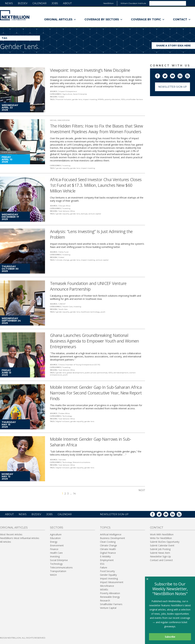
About (67, 3)
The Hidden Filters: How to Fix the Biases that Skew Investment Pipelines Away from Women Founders (96, 129)
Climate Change (108, 545)
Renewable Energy (110, 597)
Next (142, 490)
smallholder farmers (134, 99)
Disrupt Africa (65, 206)
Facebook (160, 75)
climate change (63, 260)
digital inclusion (63, 421)
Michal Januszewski (60, 120)
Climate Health (108, 549)
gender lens (77, 99)
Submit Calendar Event (162, 545)
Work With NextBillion (162, 534)
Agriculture (67, 94)
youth (103, 312)
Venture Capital (108, 608)
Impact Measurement (112, 582)
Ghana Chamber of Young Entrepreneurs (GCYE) (80, 365)
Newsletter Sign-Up (173, 87)
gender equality (63, 168)
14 (74, 494)
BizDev (23, 3)
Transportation (58, 571)
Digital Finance (108, 553)
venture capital (95, 214)
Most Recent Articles (11, 534)
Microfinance (107, 586)
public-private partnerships (96, 373)
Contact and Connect (161, 560)
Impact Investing (109, 578)
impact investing (90, 99)
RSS (190, 75)
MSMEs (101, 99)
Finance (54, 549)
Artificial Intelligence (111, 534)
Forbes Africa (64, 413)
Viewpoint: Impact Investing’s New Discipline (90, 70)
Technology (67, 416)
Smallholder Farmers (111, 604)
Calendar (39, 3)
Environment (57, 545)
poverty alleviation (112, 99)
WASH (53, 575)
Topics (105, 528)
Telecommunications (81, 462)
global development (75, 373)
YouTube (175, 75)
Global (61, 97)
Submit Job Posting (160, 549)
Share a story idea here (176, 46)
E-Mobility (105, 556)
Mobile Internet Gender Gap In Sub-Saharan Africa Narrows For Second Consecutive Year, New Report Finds (96, 393)
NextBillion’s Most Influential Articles (20, 538)
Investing (66, 166)
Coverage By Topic (148, 20)
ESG (102, 564)
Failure (104, 567)
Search (190, 3)
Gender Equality (108, 575)
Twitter (167, 75)
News (9, 3)
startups (84, 214)
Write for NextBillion (161, 538)
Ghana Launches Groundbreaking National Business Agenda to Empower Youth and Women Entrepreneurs (94, 341)
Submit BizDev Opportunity (165, 542)
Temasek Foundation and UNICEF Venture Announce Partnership (88, 286)
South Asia (63, 309)
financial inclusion (64, 99)
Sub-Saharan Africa (67, 211)
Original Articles (60, 20)
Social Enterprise (80, 94)
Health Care (68, 307)
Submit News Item (160, 553)
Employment (107, 560)
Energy (54, 542)
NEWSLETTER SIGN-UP (114, 514)
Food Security (107, 571)
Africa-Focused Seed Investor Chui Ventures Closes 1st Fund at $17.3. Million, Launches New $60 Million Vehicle (96, 185)
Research (105, 601)
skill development (121, 373)
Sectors (57, 528)
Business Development (112, 538)
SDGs (123, 99)
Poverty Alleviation (110, 593)
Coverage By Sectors (104, 20)
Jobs (55, 3)
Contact (182, 20)
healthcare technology (90, 312)
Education (55, 538)
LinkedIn (182, 75)
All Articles (5, 542)
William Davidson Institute (133, 3)
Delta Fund (64, 252)
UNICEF (62, 304)
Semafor (62, 460)
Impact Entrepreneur (68, 91)
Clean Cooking (108, 542)
